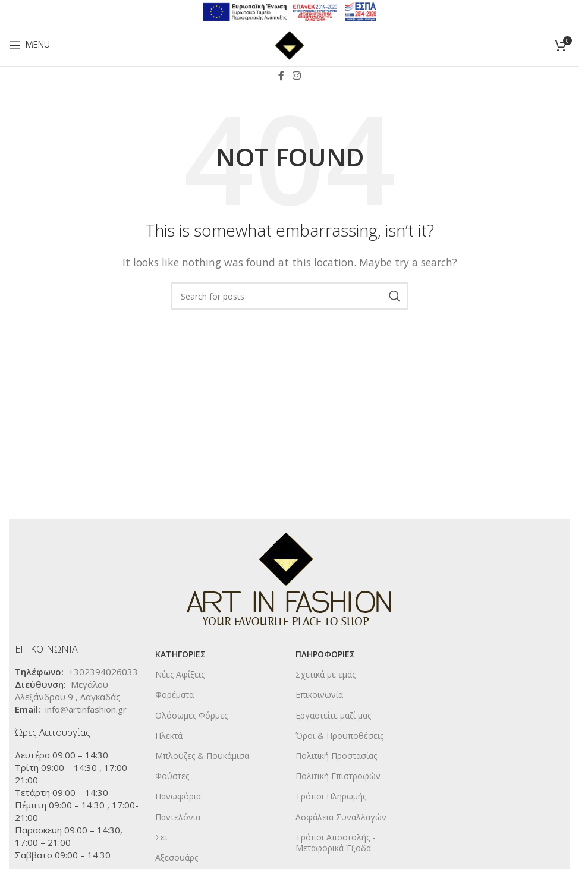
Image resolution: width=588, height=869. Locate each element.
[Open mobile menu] (29, 45)
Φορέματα (174, 695)
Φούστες (172, 776)
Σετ (162, 837)
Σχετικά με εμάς (326, 674)
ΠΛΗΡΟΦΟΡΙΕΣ (325, 654)
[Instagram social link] (296, 75)
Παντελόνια (178, 817)
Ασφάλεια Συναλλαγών (341, 817)
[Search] (290, 296)
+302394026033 (103, 672)
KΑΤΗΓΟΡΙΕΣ (180, 654)
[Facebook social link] (281, 75)
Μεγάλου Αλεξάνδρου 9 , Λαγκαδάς (68, 690)
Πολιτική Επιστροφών (338, 776)
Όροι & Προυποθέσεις (339, 736)
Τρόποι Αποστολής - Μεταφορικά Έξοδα (335, 843)
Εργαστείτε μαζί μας (333, 715)
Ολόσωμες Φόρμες (191, 715)
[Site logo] (290, 44)
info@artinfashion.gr (86, 709)
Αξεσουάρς (177, 857)
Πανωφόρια (178, 796)
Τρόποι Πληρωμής (331, 796)
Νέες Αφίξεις (180, 674)
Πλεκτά (169, 736)
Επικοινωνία (319, 695)
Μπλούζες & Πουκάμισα (202, 756)
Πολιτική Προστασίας (336, 756)
